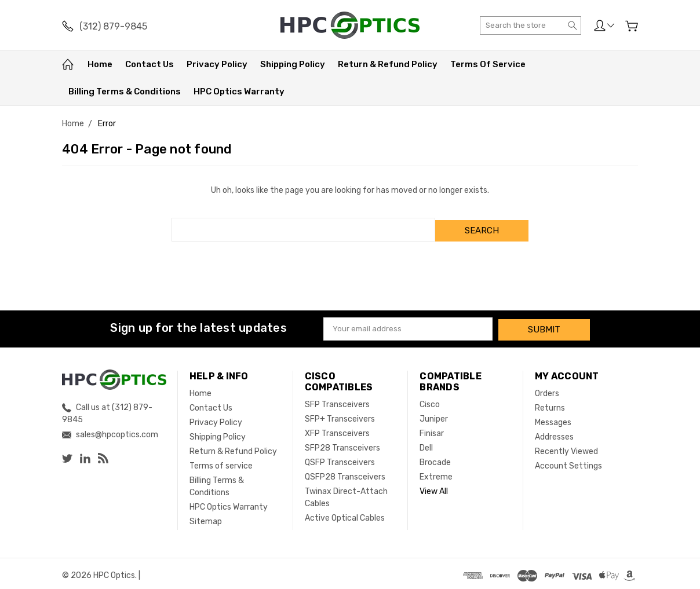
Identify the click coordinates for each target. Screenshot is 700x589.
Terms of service (488, 64)
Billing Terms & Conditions (125, 92)
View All (434, 487)
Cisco (430, 400)
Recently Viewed (566, 447)
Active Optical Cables (345, 514)
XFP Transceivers (337, 429)
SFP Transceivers (337, 400)
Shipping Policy (293, 64)
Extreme (436, 473)
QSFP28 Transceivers (345, 473)
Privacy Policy (217, 64)
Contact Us (150, 64)
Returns (550, 404)
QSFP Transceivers (340, 458)
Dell (426, 444)
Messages (553, 418)
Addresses (554, 433)
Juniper (434, 415)
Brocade (435, 458)
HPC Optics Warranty (239, 92)
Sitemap (206, 517)
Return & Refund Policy (388, 64)
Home (100, 64)
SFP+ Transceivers (340, 415)
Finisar (432, 429)
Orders (547, 389)
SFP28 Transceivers (342, 444)
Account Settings (568, 462)
